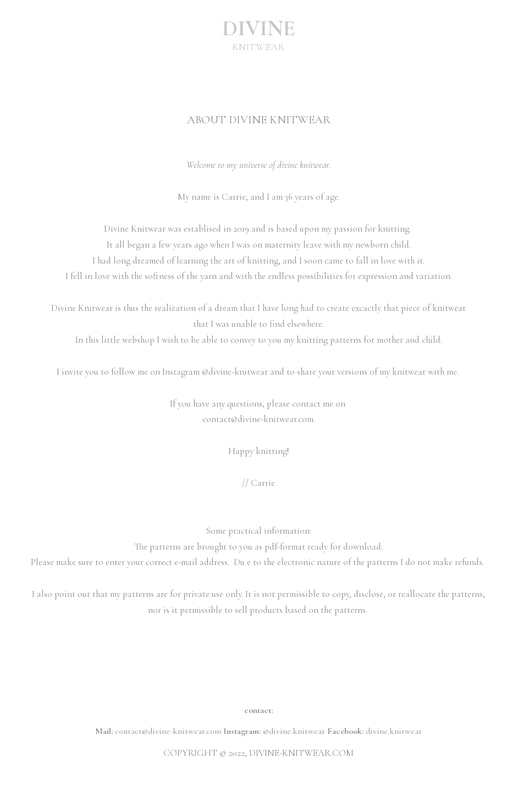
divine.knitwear (394, 731)
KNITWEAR (259, 47)
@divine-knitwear (235, 372)
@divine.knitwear (294, 731)
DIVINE (259, 28)
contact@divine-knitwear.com (258, 419)
